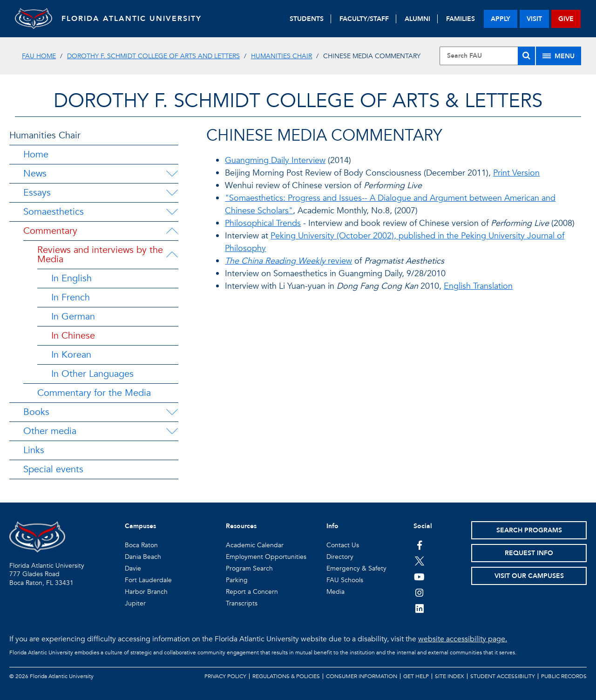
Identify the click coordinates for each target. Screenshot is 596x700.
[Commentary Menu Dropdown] (172, 231)
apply (501, 19)
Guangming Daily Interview (275, 160)
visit (534, 19)
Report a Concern (252, 592)
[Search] (526, 56)
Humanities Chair (281, 56)
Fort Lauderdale (148, 580)
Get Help (416, 676)
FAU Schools (345, 580)
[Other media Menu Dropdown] (172, 431)
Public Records (564, 676)
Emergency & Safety (356, 568)
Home (36, 154)
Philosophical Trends (263, 223)
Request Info (529, 553)
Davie (133, 568)
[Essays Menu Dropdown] (172, 193)
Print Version (516, 173)
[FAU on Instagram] (419, 592)
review (288, 261)
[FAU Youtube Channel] (419, 577)
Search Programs (529, 530)
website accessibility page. (463, 639)
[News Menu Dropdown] (172, 174)
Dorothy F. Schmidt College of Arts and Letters (153, 56)
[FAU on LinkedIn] (419, 608)
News (35, 173)
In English (71, 278)
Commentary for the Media (94, 393)
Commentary (50, 231)
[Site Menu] (559, 56)
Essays (37, 193)
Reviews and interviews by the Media (100, 255)
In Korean (71, 355)
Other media (50, 431)
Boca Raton (141, 545)
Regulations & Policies (286, 676)
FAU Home (39, 56)
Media (335, 592)
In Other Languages (92, 374)
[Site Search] (487, 56)
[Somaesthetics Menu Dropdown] (172, 212)
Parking (237, 580)
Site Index (450, 676)
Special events (53, 469)
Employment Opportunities (266, 557)
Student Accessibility (503, 676)
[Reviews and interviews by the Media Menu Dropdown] (173, 255)
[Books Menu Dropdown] (172, 412)
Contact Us (343, 545)
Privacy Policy (225, 676)
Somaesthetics (54, 212)
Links (34, 450)
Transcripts (242, 603)
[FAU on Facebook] (419, 545)
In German (73, 316)
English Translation (478, 286)
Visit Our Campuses (529, 576)
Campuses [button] (140, 526)
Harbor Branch (146, 592)
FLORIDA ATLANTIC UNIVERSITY (132, 19)
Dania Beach (143, 557)
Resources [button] (241, 526)
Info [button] (332, 526)
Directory (340, 557)
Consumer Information (362, 676)
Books (36, 412)
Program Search (249, 568)
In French (71, 297)
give (566, 19)
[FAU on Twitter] (419, 561)
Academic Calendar (255, 545)
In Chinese (73, 336)
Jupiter (135, 603)
